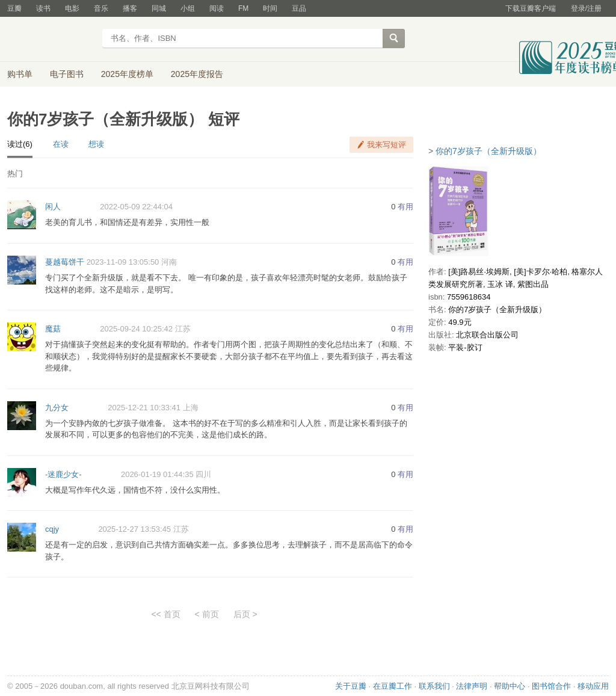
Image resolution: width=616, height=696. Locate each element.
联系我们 (434, 686)
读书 (43, 8)
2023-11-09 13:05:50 (123, 262)
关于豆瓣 (351, 686)
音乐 (101, 8)
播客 (130, 8)
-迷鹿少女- (63, 474)
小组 (188, 8)
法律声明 (472, 686)
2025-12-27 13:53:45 (134, 529)
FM (243, 8)
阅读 (217, 8)
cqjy (52, 529)
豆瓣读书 (51, 40)
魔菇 (53, 329)
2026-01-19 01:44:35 (157, 474)
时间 (270, 8)
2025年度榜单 (127, 74)
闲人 (53, 207)
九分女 (57, 408)
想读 (96, 144)
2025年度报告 (197, 74)
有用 (405, 207)
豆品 (299, 8)
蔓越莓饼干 (65, 262)
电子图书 (67, 74)
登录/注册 (586, 8)
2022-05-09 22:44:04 (136, 207)
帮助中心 (510, 686)
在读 (61, 144)
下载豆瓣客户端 (531, 8)
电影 (72, 8)
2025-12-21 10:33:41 (144, 408)
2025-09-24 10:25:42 (136, 329)
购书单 (20, 74)
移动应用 (593, 686)
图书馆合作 (551, 686)
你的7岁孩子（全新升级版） (488, 151)
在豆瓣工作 (393, 686)
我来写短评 (387, 145)
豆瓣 (14, 8)
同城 (159, 8)
